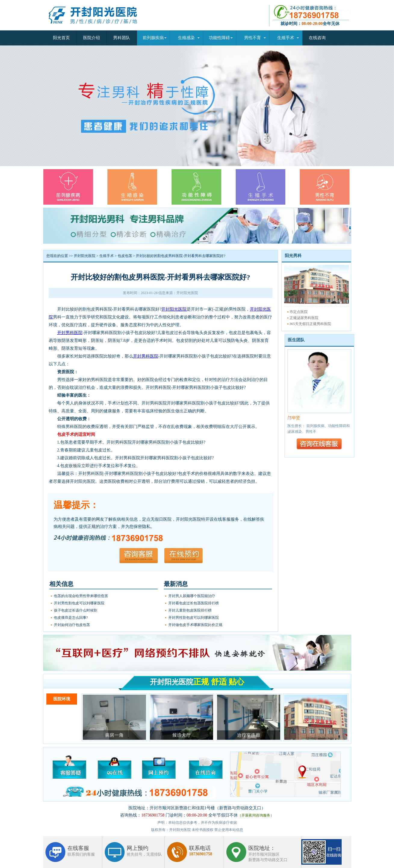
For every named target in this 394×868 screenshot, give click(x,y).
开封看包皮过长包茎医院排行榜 (194, 603)
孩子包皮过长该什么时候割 (76, 610)
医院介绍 (92, 38)
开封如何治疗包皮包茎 (72, 625)
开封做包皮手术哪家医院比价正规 (195, 625)
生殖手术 (286, 38)
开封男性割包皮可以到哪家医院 (79, 603)
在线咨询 (317, 38)
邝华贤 (294, 418)
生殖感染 (186, 38)
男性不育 (253, 38)
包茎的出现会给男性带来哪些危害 (81, 596)
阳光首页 (61, 38)
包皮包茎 (125, 256)
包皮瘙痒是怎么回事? (71, 618)
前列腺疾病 (153, 38)
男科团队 (122, 38)
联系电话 (201, 851)
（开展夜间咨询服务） (256, 815)
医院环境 (62, 699)
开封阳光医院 (85, 256)
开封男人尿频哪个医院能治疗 (192, 596)
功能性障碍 (219, 38)
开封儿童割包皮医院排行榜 (190, 610)
